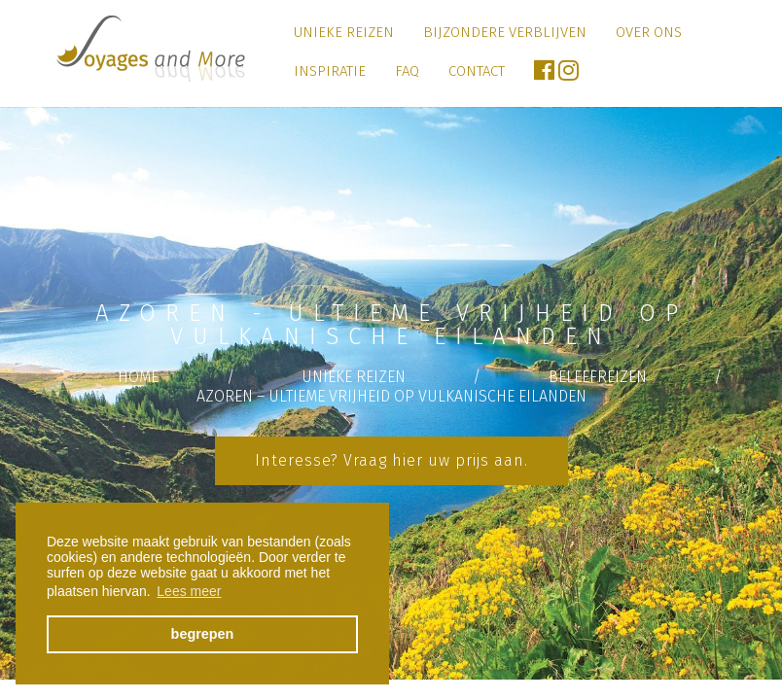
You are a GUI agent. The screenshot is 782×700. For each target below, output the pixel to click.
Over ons (649, 32)
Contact (477, 71)
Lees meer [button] (189, 591)
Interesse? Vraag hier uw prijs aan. (391, 460)
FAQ (407, 71)
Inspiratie (330, 71)
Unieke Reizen (344, 32)
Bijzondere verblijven (505, 32)
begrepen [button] (203, 634)
